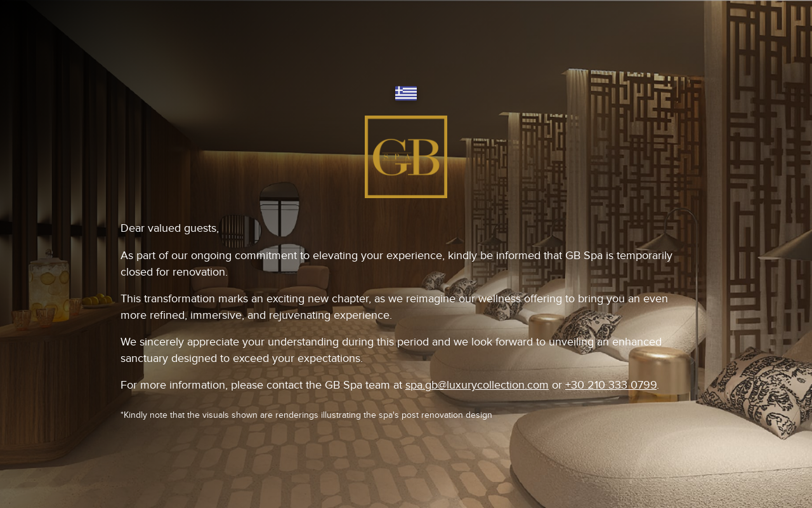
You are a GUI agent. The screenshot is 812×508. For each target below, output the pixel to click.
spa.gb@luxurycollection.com (477, 385)
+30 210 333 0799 (611, 385)
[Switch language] (406, 94)
